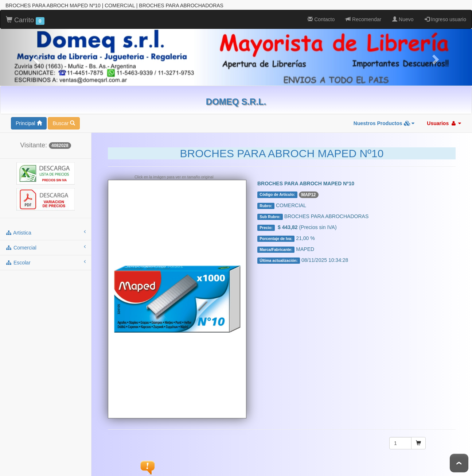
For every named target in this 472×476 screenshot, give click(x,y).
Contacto (321, 19)
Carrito (25, 20)
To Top (459, 463)
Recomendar (363, 19)
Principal (29, 123)
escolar (46, 262)
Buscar (64, 123)
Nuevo (403, 19)
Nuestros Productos (384, 123)
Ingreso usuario (445, 19)
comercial (46, 247)
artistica (46, 232)
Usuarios (444, 123)
